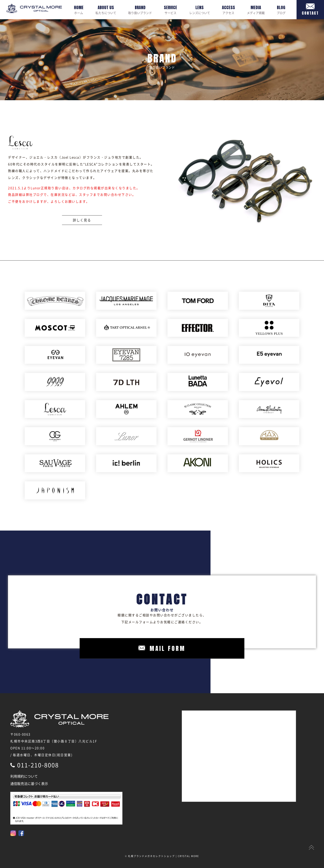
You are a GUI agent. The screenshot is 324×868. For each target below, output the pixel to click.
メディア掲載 (256, 10)
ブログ (281, 10)
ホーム (79, 10)
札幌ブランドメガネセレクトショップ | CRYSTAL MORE (164, 856)
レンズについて (200, 10)
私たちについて (106, 10)
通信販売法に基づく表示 (29, 784)
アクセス (228, 10)
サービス (170, 10)
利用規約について (24, 776)
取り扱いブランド (140, 10)
